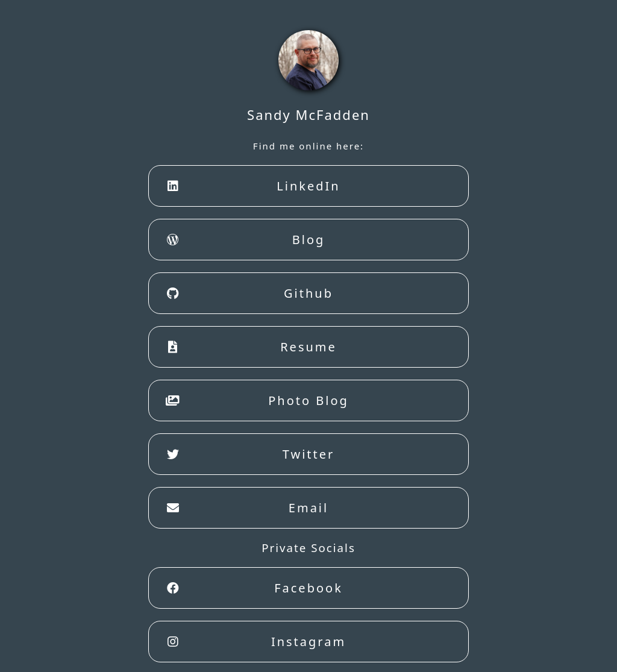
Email (245, 508)
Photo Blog (255, 401)
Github (247, 294)
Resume (249, 347)
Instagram (253, 642)
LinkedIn (251, 186)
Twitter (248, 454)
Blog (243, 240)
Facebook (252, 588)
